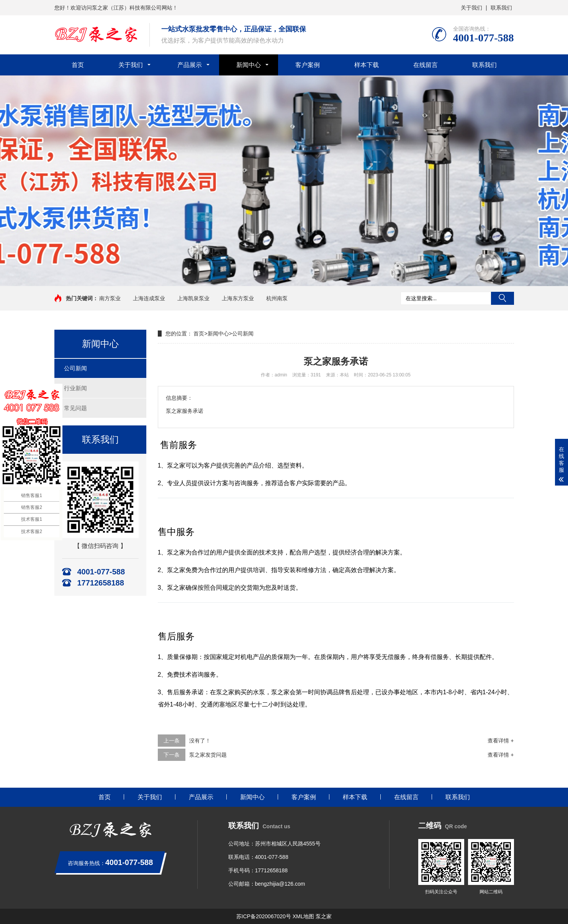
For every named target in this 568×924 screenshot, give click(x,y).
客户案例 (308, 65)
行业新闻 (75, 388)
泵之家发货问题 (208, 755)
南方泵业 (110, 298)
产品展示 (190, 65)
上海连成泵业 (149, 298)
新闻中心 (249, 65)
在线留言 (426, 65)
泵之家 (324, 916)
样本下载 (367, 65)
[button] (284, 279)
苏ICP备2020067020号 (264, 916)
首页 (78, 65)
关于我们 (471, 8)
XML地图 (304, 916)
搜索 (503, 298)
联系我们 (501, 8)
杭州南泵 (277, 298)
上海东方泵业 (238, 298)
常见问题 (75, 408)
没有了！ (200, 741)
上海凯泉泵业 (193, 298)
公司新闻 (75, 368)
